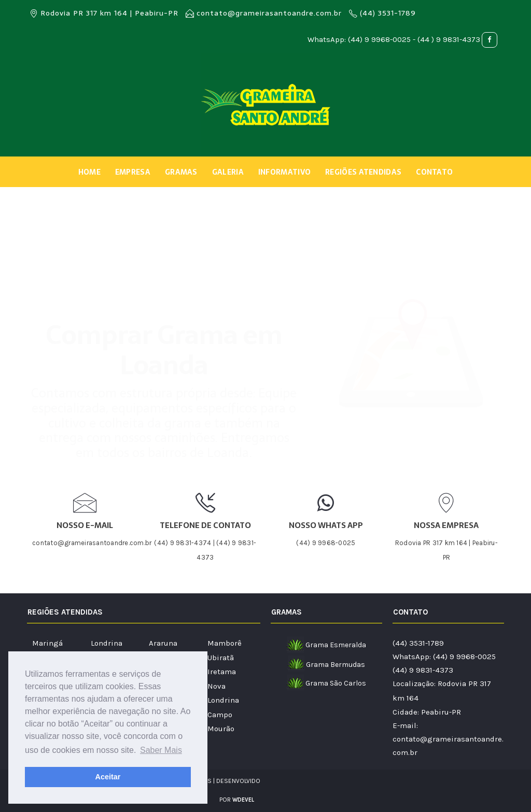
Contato (434, 172)
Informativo (284, 172)
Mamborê (225, 643)
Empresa (133, 172)
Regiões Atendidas (363, 172)
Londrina (107, 643)
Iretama (222, 672)
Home (89, 172)
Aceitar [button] (108, 777)
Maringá (47, 643)
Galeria (228, 172)
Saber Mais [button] (161, 750)
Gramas (181, 172)
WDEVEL (243, 800)
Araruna (163, 643)
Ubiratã (221, 658)
